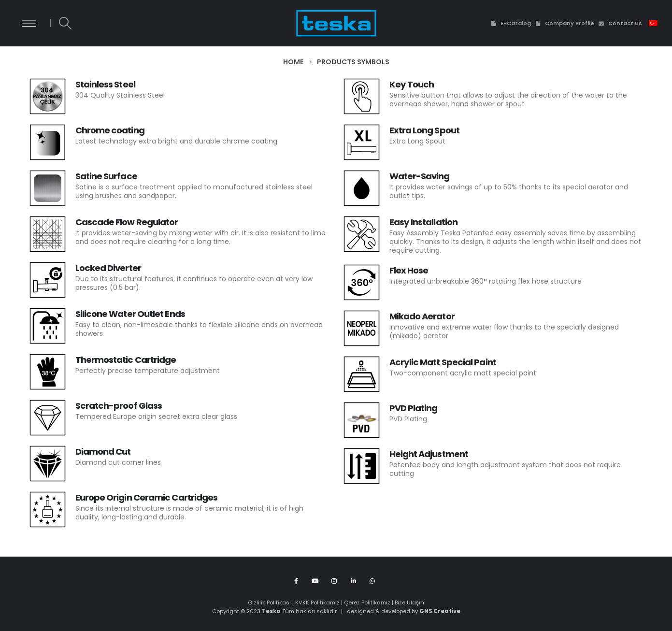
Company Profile (565, 23)
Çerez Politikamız (367, 602)
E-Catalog (510, 23)
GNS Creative (440, 611)
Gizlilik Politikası (269, 602)
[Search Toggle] (65, 23)
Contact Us (620, 23)
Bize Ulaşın (409, 602)
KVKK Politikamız (317, 602)
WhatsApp (372, 581)
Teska (271, 611)
